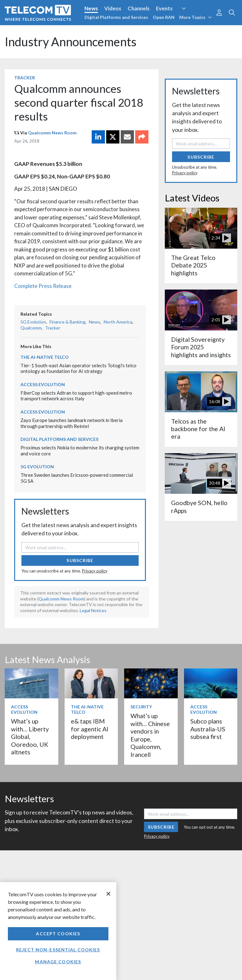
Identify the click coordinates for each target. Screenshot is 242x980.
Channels (139, 8)
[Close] (108, 894)
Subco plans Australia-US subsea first (208, 729)
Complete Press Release (43, 286)
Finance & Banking (67, 322)
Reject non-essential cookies (58, 950)
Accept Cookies (58, 934)
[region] (58, 931)
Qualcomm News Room (52, 133)
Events (164, 8)
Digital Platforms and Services (116, 17)
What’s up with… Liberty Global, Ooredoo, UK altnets (30, 737)
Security (141, 707)
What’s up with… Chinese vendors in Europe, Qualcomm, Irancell (150, 735)
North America (118, 322)
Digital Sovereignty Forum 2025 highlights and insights (201, 347)
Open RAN (164, 17)
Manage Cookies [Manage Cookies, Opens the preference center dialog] (58, 962)
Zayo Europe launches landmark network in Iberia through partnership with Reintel (72, 423)
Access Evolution (43, 384)
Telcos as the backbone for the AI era (198, 429)
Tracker (25, 78)
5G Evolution (33, 322)
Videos (113, 8)
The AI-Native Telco (45, 357)
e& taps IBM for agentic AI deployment (90, 729)
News (91, 8)
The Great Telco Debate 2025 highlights (193, 265)
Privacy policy (95, 571)
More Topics (196, 17)
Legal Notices (93, 610)
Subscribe (80, 560)
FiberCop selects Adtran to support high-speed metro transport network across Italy (76, 396)
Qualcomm (31, 328)
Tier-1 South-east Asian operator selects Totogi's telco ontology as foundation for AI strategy (78, 368)
